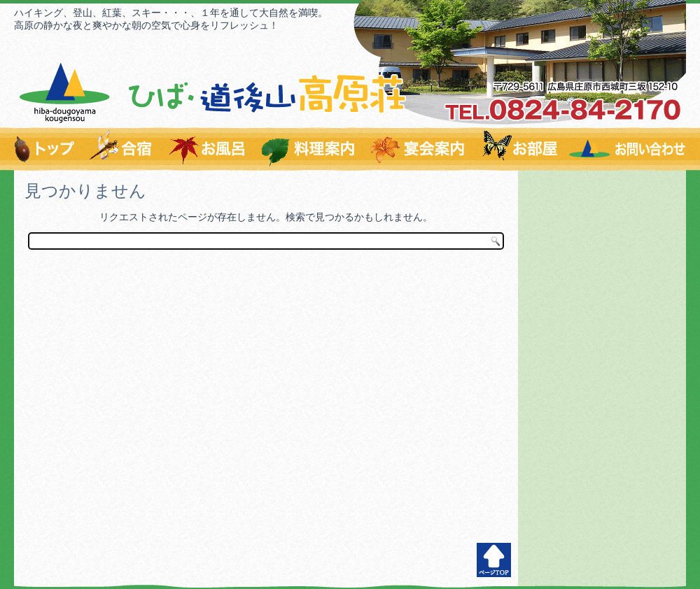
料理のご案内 (309, 149)
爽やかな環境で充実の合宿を (122, 149)
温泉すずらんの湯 (208, 149)
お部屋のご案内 (519, 149)
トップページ (47, 149)
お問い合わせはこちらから (626, 149)
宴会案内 (419, 149)
